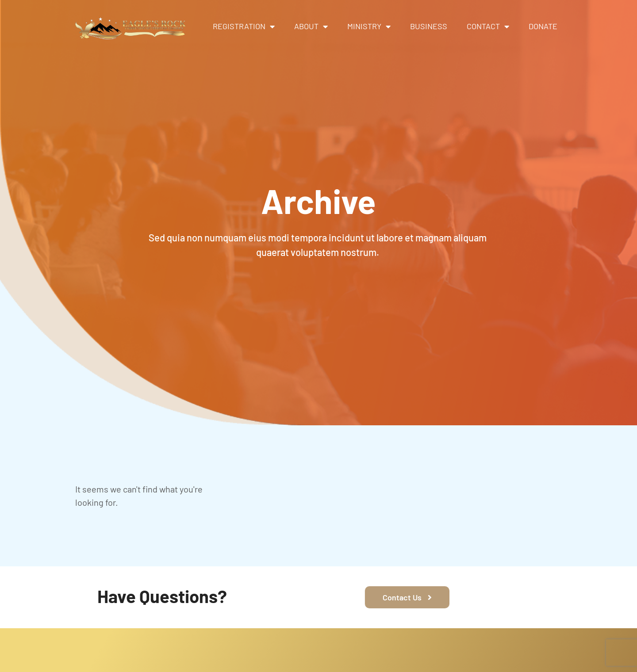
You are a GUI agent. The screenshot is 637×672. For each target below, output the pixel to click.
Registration (244, 26)
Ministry (369, 26)
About (311, 26)
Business (429, 26)
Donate (543, 26)
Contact (488, 26)
